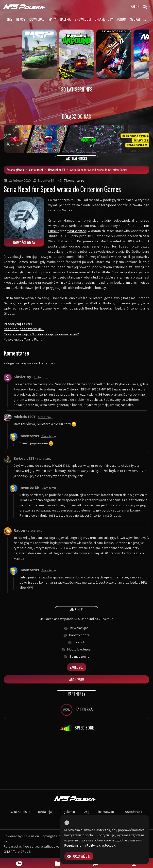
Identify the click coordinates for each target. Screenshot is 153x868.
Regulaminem (74, 845)
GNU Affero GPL (15, 852)
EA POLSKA (76, 710)
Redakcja (45, 812)
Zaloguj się (139, 6)
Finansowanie (107, 812)
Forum (121, 19)
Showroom (83, 19)
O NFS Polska (21, 812)
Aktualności (36, 170)
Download (37, 19)
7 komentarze (74, 180)
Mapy (52, 19)
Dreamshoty (104, 19)
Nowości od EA (57, 170)
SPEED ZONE (77, 728)
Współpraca (133, 812)
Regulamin (67, 812)
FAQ (86, 812)
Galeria (65, 19)
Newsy (21, 19)
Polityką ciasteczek (101, 845)
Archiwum (77, 679)
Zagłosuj (76, 667)
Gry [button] (10, 19)
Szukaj (138, 19)
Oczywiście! (79, 856)
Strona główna (15, 170)
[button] (15, 139)
